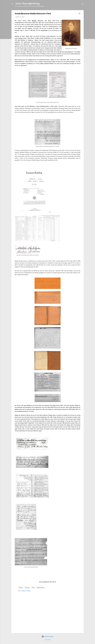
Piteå (33, 588)
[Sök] (83, 4)
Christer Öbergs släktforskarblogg (27, 4)
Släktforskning (40, 588)
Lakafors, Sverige (26, 591)
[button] (79, 14)
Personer (27, 588)
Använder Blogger (48, 637)
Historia (21, 588)
